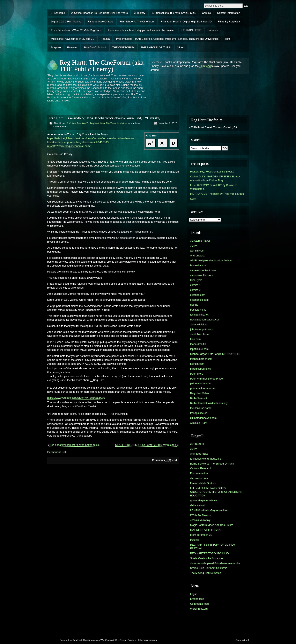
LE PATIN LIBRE (191, 30)
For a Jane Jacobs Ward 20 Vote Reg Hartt (76, 30)
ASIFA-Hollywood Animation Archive (211, 260)
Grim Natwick (198, 505)
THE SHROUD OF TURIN (156, 47)
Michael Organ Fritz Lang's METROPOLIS (215, 354)
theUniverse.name (201, 408)
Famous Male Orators (101, 22)
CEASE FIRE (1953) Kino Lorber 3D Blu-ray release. (146, 445)
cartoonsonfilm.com (202, 275)
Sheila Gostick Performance (206, 558)
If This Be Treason (201, 515)
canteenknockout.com (203, 270)
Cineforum (88, 640)
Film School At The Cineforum (137, 22)
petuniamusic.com (201, 383)
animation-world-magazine (206, 459)
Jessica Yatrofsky (200, 520)
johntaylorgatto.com (202, 329)
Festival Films (198, 310)
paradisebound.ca (201, 369)
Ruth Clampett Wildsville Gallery (209, 403)
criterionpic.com (199, 300)
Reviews (72, 47)
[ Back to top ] (242, 640)
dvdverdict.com (199, 478)
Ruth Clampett (199, 398)
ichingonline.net (199, 315)
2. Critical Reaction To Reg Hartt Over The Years (100, 13)
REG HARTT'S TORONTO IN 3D (209, 553)
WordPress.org (199, 609)
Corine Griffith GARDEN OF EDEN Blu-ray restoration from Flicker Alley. (215, 178)
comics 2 (195, 290)
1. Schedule (58, 13)
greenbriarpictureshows (204, 500)
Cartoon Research (201, 468)
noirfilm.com (197, 364)
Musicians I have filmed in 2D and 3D (73, 39)
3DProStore (197, 444)
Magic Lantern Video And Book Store (212, 525)
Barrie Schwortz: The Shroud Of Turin (212, 464)
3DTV (194, 246)
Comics (206, 13)
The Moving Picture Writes (206, 573)
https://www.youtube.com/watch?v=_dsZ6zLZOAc (76, 398)
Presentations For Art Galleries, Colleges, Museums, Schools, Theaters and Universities (167, 39)
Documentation (199, 473)
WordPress (106, 640)
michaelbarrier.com (201, 359)
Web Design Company (126, 640)
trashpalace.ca (199, 413)
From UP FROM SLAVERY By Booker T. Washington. (214, 187)
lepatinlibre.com (199, 349)
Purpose (56, 47)
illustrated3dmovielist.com (205, 320)
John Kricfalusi (199, 324)
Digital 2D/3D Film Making (66, 22)
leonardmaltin (198, 344)
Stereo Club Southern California (209, 568)
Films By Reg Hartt (229, 22)
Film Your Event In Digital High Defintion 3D (186, 22)
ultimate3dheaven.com (203, 418)
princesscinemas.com (203, 388)
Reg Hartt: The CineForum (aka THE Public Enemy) (102, 66)
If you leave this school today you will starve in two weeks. (141, 30)
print (227, 39)
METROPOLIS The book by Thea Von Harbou (217, 194)
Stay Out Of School (95, 47)
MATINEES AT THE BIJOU (206, 530)
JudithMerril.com (200, 334)
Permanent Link (57, 452)
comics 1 (195, 285)
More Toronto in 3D (201, 535)
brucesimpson (198, 265)
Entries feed (197, 599)
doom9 (194, 305)
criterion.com (198, 295)
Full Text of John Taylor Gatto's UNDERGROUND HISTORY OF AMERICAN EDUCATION (216, 492)
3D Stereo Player (200, 241)
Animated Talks (199, 454)
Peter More (197, 374)
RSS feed (205, 66)
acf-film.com (197, 251)
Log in (194, 594)
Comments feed (164, 460)
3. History (140, 13)
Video (181, 47)
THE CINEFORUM (123, 47)
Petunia (105, 39)
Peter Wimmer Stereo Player (207, 379)
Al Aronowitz (197, 256)
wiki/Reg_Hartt (199, 423)
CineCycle (196, 280)
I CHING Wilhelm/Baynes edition (209, 510)
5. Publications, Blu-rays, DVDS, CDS (173, 13)
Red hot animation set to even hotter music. (75, 445)
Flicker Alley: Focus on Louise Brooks (212, 172)
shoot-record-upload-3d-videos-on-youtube (215, 563)
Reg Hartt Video (199, 393)
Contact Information (229, 13)
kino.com (195, 339)
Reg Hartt (77, 640)
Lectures (212, 30)
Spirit (193, 199)
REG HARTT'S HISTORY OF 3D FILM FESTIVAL (213, 547)
